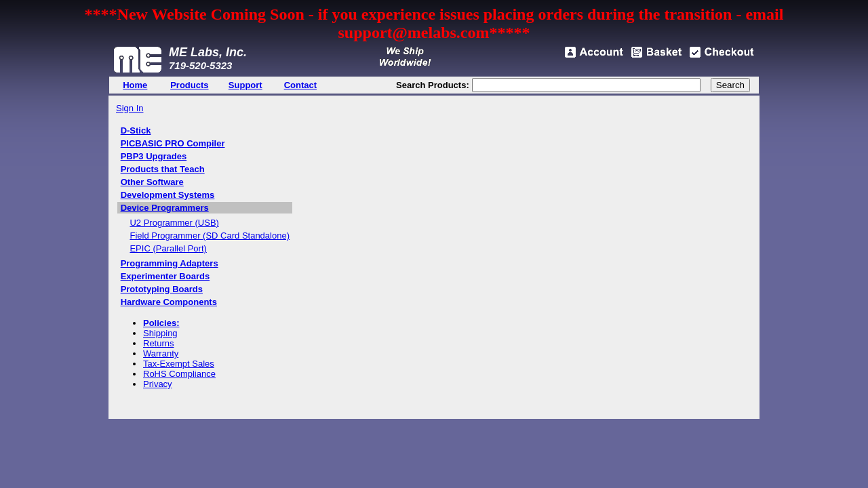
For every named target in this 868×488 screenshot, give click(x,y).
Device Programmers (165, 208)
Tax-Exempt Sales (179, 364)
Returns (159, 343)
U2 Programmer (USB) (174, 223)
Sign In (130, 108)
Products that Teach (163, 169)
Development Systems (168, 195)
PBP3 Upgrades (154, 156)
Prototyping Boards (162, 289)
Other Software (152, 182)
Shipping (160, 333)
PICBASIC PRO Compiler (173, 143)
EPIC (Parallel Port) (168, 248)
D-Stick (136, 130)
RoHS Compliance (179, 374)
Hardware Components (169, 302)
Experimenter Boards (165, 276)
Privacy (158, 384)
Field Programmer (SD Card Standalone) (210, 236)
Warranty (161, 353)
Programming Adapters (170, 263)
